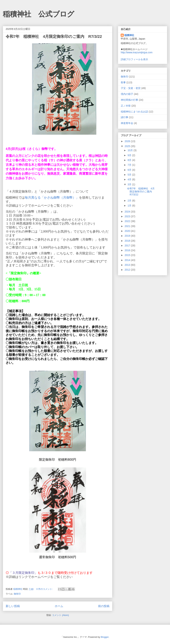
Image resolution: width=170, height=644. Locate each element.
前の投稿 (104, 606)
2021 (128, 226)
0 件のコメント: (45, 589)
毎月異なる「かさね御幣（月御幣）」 (52, 198)
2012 (128, 270)
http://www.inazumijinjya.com (137, 52)
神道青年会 (127, 123)
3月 (130, 184)
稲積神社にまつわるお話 (134, 112)
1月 (130, 206)
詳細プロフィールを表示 (134, 59)
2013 (128, 265)
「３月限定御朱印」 (23, 573)
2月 (130, 201)
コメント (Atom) (60, 615)
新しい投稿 (13, 606)
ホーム (59, 606)
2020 (128, 231)
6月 (130, 170)
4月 (130, 179)
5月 (130, 175)
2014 (128, 260)
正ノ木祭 (126, 106)
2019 (128, 236)
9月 (130, 155)
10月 (130, 150)
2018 (128, 241)
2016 (128, 250)
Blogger (105, 637)
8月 (130, 160)
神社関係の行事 (129, 100)
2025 (128, 146)
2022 (128, 221)
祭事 (123, 82)
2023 (128, 216)
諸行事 (124, 117)
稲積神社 (129, 35)
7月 (130, 165)
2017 (128, 246)
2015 (128, 255)
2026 (128, 141)
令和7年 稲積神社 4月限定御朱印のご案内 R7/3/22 (54, 37)
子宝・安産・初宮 (131, 88)
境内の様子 (127, 94)
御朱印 (17, 594)
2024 (128, 212)
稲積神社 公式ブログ (39, 14)
